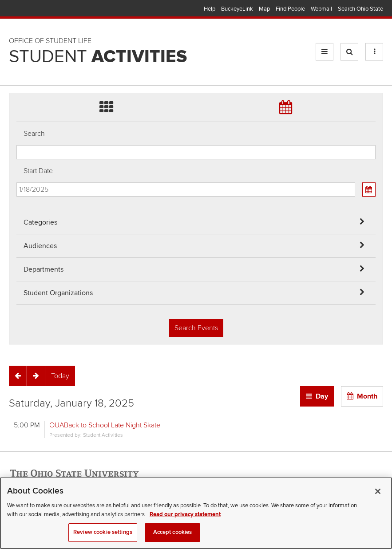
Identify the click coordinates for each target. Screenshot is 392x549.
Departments (44, 269)
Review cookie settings (103, 539)
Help (210, 9)
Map (264, 9)
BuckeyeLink (237, 9)
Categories (40, 222)
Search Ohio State (360, 9)
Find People (290, 9)
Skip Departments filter (17, 36)
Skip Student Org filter (17, 60)
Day (322, 396)
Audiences (40, 246)
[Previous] (18, 376)
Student (98, 57)
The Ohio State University (27, 9)
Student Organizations (58, 293)
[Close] (378, 498)
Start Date (38, 171)
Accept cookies (173, 539)
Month (367, 396)
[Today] (60, 376)
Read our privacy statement (185, 521)
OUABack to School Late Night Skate (105, 425)
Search (34, 134)
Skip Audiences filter (17, 13)
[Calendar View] (369, 190)
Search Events (196, 328)
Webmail (321, 9)
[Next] (36, 376)
